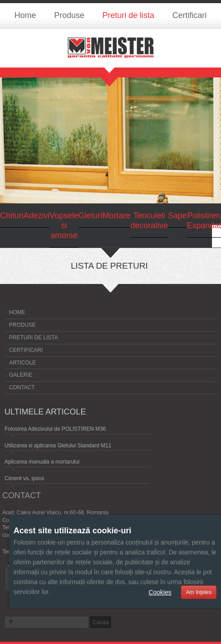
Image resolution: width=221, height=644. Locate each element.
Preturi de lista (128, 15)
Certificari (189, 15)
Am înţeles (199, 592)
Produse (69, 15)
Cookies (160, 592)
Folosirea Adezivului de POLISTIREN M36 (55, 429)
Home (25, 15)
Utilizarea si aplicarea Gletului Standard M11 (58, 446)
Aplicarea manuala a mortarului (42, 462)
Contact (22, 387)
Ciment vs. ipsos (24, 478)
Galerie (21, 375)
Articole (23, 363)
